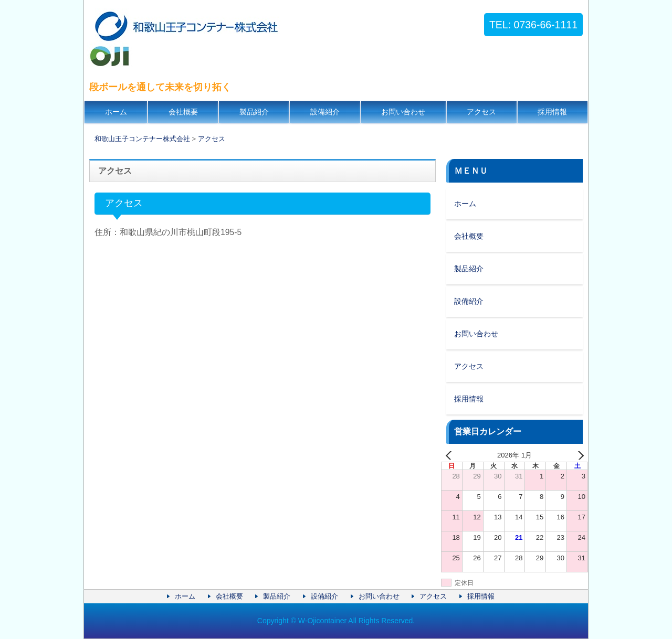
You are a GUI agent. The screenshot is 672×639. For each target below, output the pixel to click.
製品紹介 (254, 112)
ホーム (116, 112)
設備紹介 (325, 112)
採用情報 (552, 112)
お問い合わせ (403, 112)
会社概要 (183, 112)
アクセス (481, 112)
